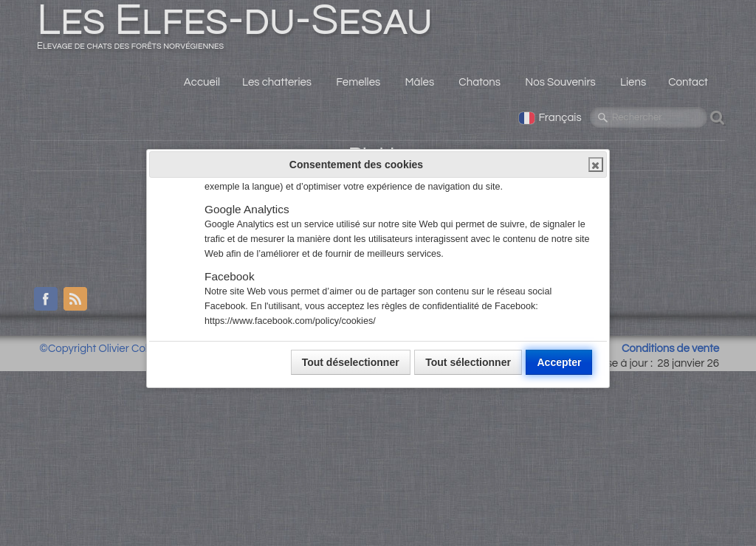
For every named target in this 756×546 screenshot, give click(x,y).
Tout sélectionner (468, 362)
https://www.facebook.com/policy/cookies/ (290, 321)
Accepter (559, 362)
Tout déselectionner (351, 362)
